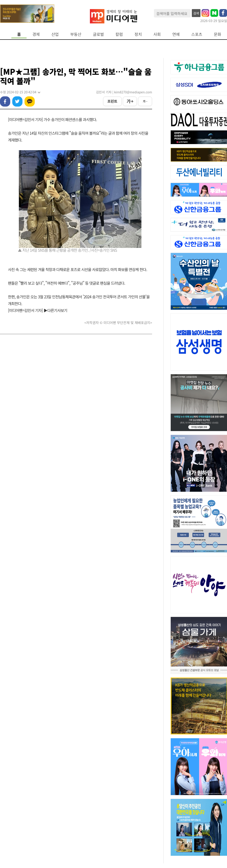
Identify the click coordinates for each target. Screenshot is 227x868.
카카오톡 (30, 101)
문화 (217, 34)
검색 (196, 13)
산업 (55, 34)
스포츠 (197, 34)
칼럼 (119, 34)
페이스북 (5, 101)
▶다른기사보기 (55, 310)
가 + (130, 101)
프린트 (112, 101)
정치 (138, 34)
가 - (145, 101)
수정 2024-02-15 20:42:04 (20, 92)
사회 (157, 34)
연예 (176, 34)
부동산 (76, 34)
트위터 (17, 101)
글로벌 (98, 34)
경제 (36, 34)
